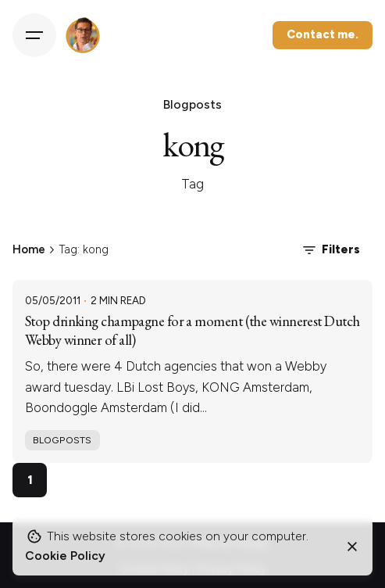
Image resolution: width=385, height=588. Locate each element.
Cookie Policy (65, 556)
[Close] (352, 547)
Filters (330, 250)
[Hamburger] (34, 35)
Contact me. (323, 34)
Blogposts (62, 440)
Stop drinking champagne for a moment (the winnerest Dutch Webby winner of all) (192, 330)
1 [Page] (30, 480)
